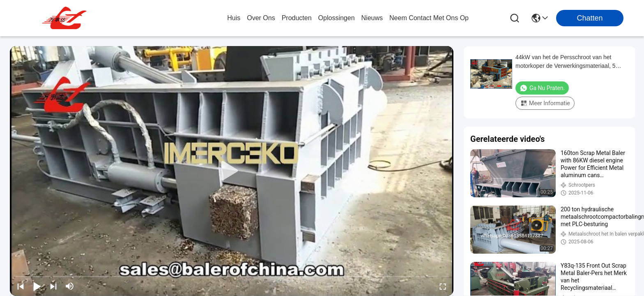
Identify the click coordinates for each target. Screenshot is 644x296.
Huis (234, 18)
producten (297, 18)
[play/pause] (37, 286)
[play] (232, 171)
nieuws (372, 18)
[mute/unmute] (70, 286)
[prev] (21, 286)
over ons (261, 18)
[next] (53, 286)
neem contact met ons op (429, 18)
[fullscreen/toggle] (443, 286)
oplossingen (337, 18)
